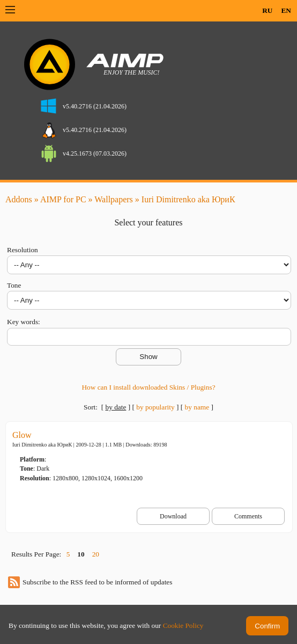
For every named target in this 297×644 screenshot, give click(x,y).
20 (96, 554)
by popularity (155, 407)
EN (286, 10)
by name (197, 407)
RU (267, 10)
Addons (19, 199)
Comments (248, 516)
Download (173, 516)
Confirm (267, 626)
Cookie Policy (183, 625)
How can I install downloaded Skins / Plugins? (148, 387)
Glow (22, 435)
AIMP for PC (63, 199)
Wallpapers (114, 199)
